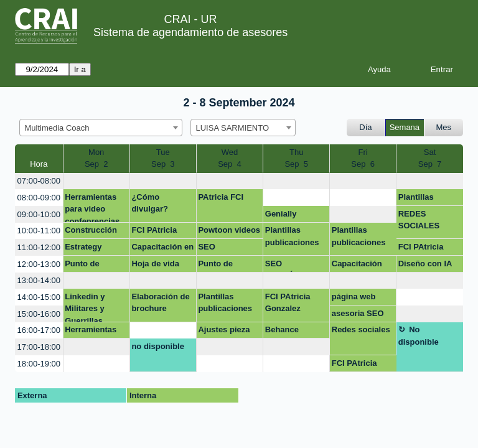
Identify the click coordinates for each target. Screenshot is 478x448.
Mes (444, 127)
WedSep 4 (230, 158)
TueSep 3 (163, 158)
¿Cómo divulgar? (150, 203)
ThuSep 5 (296, 158)
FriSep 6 (363, 158)
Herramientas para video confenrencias (92, 208)
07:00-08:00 (39, 181)
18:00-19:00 (39, 364)
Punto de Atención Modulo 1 (82, 266)
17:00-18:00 (39, 347)
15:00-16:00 (39, 314)
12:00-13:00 (39, 264)
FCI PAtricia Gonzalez (154, 232)
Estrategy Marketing (84, 249)
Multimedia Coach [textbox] (57, 128)
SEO (206, 247)
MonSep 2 (96, 158)
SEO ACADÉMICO (290, 266)
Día (365, 127)
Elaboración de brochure (160, 303)
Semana (405, 127)
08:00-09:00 (39, 198)
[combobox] (101, 128)
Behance (282, 329)
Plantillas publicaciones (425, 199)
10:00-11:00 (39, 231)
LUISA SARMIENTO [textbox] (233, 128)
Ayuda (379, 69)
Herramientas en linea (91, 332)
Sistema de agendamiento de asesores (190, 32)
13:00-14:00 (39, 280)
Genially (281, 214)
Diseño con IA (425, 264)
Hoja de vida (155, 264)
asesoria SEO (358, 313)
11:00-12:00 (39, 247)
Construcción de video (91, 232)
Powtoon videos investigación (229, 232)
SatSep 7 (430, 158)
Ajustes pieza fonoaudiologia (227, 332)
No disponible (419, 336)
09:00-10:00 (39, 214)
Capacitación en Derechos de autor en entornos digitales (162, 249)
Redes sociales (361, 329)
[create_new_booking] (96, 181)
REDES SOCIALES (419, 220)
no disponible (158, 346)
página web (354, 296)
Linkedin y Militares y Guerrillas (85, 307)
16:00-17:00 (39, 330)
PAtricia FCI (221, 197)
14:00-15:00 (39, 297)
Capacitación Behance (357, 266)
